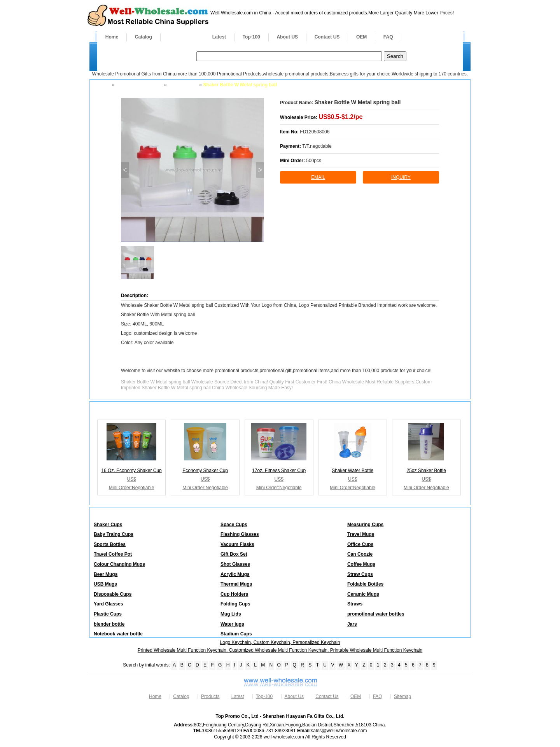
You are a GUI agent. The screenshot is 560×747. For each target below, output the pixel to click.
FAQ (388, 37)
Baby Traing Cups (114, 534)
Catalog (143, 37)
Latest (219, 37)
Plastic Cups (108, 614)
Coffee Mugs (361, 564)
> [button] (260, 170)
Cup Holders (234, 594)
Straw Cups (360, 574)
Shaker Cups (182, 85)
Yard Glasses (108, 604)
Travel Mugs (361, 534)
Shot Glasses (235, 564)
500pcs (314, 161)
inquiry (401, 177)
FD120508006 (315, 132)
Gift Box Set (234, 554)
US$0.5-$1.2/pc (340, 117)
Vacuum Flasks (237, 544)
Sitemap (402, 696)
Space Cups (234, 525)
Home (112, 37)
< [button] (125, 170)
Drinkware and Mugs (139, 85)
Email (318, 177)
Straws (355, 604)
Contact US (327, 37)
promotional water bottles (376, 614)
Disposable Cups (113, 594)
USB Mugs (105, 584)
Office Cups (360, 544)
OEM (361, 37)
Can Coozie (360, 554)
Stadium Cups (236, 634)
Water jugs (232, 624)
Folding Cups (235, 604)
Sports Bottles (110, 544)
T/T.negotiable (317, 146)
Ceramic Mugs (363, 594)
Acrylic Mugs (235, 574)
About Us (294, 696)
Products (182, 37)
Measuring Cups (365, 525)
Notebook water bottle (118, 634)
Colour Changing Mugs (119, 564)
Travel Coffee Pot (113, 554)
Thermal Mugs (236, 584)
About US (287, 37)
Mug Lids (231, 614)
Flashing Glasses (240, 534)
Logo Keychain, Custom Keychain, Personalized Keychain (280, 642)
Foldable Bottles (365, 584)
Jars (352, 624)
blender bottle (109, 624)
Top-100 (251, 37)
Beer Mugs (106, 574)
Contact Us (327, 696)
